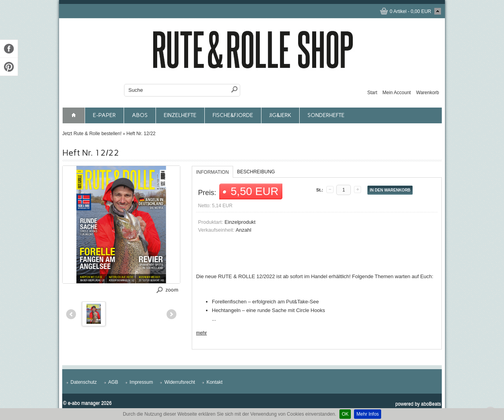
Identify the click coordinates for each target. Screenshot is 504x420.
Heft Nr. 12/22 (141, 134)
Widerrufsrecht (180, 382)
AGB (113, 382)
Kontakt (214, 382)
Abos (140, 115)
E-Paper (104, 115)
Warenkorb (428, 93)
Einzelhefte (180, 115)
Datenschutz (84, 382)
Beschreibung (256, 172)
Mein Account (397, 93)
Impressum (141, 382)
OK (345, 414)
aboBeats (431, 404)
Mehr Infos (368, 414)
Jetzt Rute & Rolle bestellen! (92, 134)
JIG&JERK (280, 115)
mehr (201, 333)
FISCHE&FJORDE (233, 115)
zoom (172, 289)
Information (212, 172)
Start (372, 93)
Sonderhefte (326, 115)
